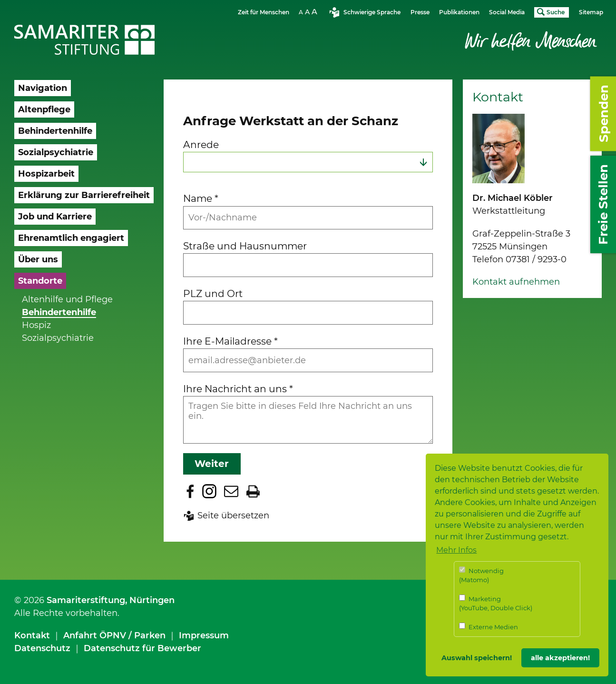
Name (201, 198)
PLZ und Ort (213, 293)
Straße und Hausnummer (245, 246)
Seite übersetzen (233, 515)
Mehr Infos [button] (456, 550)
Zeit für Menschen (264, 12)
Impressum (204, 635)
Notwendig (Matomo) (481, 575)
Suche (556, 12)
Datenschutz (42, 648)
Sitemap (591, 12)
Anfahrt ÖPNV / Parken (114, 635)
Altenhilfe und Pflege (67, 299)
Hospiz (36, 325)
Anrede (201, 144)
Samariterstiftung (86, 600)
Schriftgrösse (309, 12)
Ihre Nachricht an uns (238, 389)
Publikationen (459, 12)
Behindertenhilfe (59, 312)
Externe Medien (489, 627)
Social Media (507, 12)
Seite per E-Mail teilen (231, 491)
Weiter (212, 464)
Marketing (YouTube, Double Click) (496, 603)
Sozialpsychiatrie (58, 338)
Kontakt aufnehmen (516, 282)
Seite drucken (253, 491)
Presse (420, 12)
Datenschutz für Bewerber (142, 648)
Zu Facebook (190, 491)
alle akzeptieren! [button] (560, 658)
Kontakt (32, 635)
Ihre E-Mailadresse (230, 341)
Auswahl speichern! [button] (477, 658)
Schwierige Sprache (372, 12)
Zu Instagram (209, 491)
